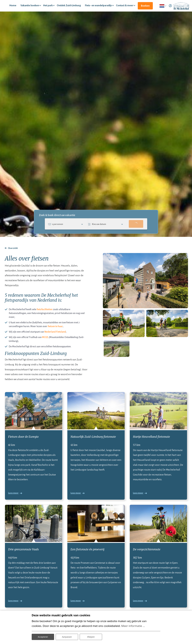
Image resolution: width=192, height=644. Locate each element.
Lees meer (13, 500)
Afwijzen (91, 636)
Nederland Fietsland (55, 337)
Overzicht (13, 254)
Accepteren (43, 636)
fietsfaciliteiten (45, 315)
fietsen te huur (55, 332)
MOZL (45, 343)
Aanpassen (67, 636)
